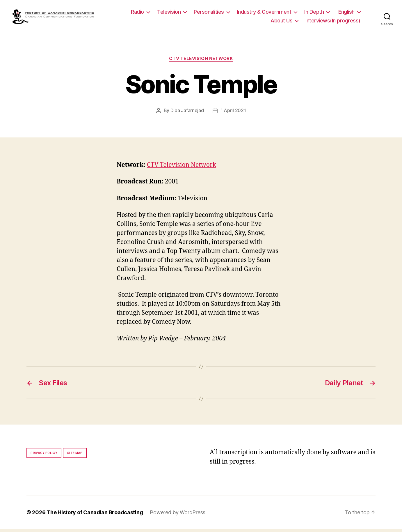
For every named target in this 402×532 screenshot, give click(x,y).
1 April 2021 (233, 114)
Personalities (209, 14)
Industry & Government (264, 14)
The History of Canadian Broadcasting (95, 516)
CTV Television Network (201, 62)
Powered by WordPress (178, 516)
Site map (75, 456)
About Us (281, 22)
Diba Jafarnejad (187, 114)
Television (169, 14)
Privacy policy (44, 456)
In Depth (314, 14)
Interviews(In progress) (333, 22)
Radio (137, 14)
